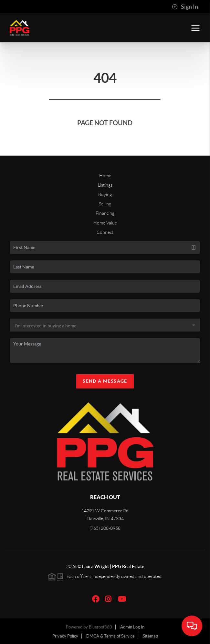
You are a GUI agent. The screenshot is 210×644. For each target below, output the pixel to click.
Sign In (185, 7)
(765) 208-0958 (105, 528)
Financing (105, 213)
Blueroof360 (100, 627)
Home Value (105, 223)
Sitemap (150, 636)
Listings (105, 185)
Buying (105, 194)
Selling (105, 204)
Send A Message (105, 381)
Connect (105, 232)
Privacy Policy (65, 636)
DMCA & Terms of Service (110, 636)
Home (105, 176)
